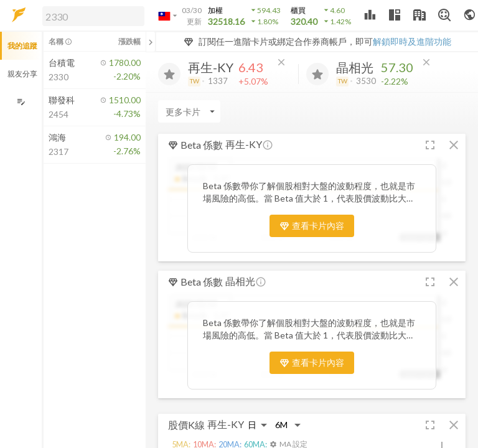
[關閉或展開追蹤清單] (151, 42)
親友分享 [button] (22, 74)
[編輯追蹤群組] (21, 102)
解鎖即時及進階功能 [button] (412, 41)
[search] (93, 16)
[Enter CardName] (189, 111)
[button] (91, 16)
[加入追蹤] (169, 74)
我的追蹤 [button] (22, 46)
